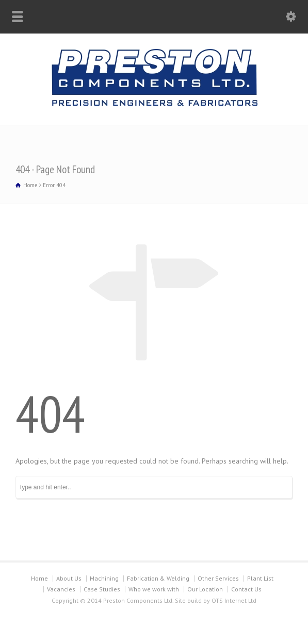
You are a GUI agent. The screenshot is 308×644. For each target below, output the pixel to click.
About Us (69, 578)
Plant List (260, 578)
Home (39, 578)
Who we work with (154, 589)
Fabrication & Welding (158, 578)
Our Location (205, 589)
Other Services (218, 578)
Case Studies (102, 589)
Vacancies (61, 589)
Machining (104, 578)
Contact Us (246, 589)
